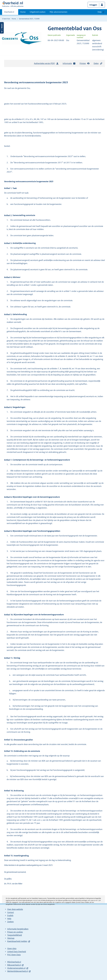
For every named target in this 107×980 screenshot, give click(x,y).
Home (23, 12)
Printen (85, 63)
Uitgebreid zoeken (38, 12)
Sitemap (11, 938)
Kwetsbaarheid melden (17, 941)
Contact (11, 912)
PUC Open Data (14, 955)
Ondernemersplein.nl (16, 968)
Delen (98, 63)
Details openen (2, 28)
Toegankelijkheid (15, 935)
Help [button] (100, 12)
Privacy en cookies (15, 932)
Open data (12, 948)
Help (9, 919)
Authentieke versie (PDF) (46, 64)
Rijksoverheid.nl (14, 965)
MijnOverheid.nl (14, 962)
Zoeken (10, 922)
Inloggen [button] (93, 5)
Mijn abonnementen (59, 12)
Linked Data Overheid (17, 952)
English (10, 915)
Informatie (69, 63)
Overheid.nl (9, 13)
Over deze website (15, 909)
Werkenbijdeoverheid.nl (18, 971)
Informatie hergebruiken (18, 929)
